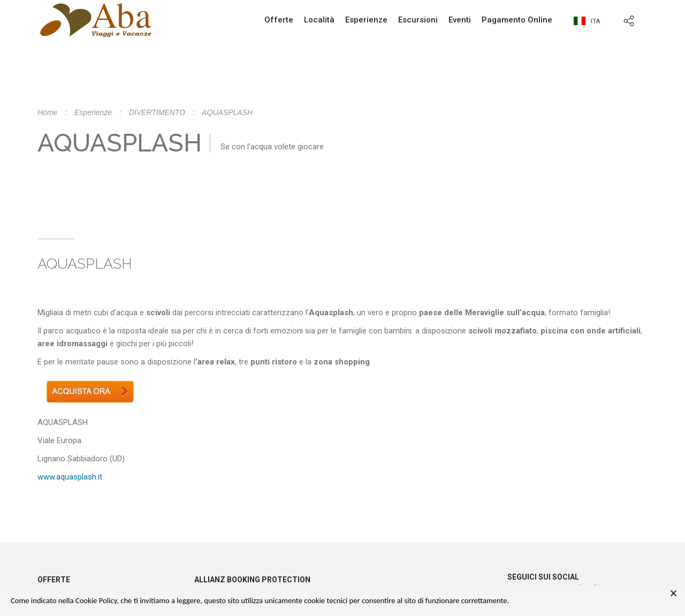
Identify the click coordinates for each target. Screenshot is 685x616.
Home (47, 112)
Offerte (279, 20)
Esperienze (366, 20)
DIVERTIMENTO (157, 112)
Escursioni (418, 20)
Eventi (460, 20)
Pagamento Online (517, 20)
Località (319, 20)
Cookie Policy (96, 600)
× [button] (673, 594)
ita (587, 21)
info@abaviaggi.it (412, 91)
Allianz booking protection (252, 580)
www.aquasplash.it (70, 477)
